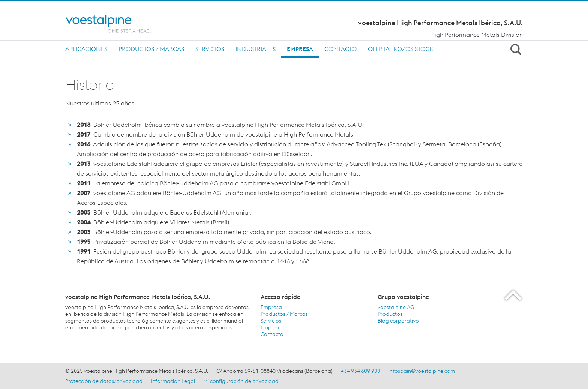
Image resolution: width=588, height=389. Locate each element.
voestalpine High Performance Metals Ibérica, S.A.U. (440, 23)
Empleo (270, 327)
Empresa (300, 49)
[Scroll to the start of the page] (514, 295)
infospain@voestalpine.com (422, 371)
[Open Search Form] (514, 49)
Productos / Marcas (151, 49)
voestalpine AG (396, 307)
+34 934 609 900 (361, 371)
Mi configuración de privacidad (241, 381)
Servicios (210, 49)
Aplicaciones (86, 49)
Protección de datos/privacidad (104, 381)
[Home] (117, 24)
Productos (390, 314)
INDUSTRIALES (256, 49)
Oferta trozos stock (400, 49)
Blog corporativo (398, 321)
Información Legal (173, 381)
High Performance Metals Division (476, 35)
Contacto (340, 49)
